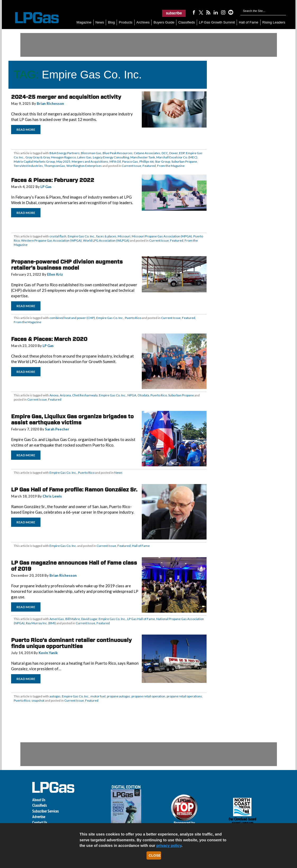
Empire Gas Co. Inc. (81, 236)
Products (125, 22)
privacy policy (169, 846)
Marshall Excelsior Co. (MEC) (177, 157)
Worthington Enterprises (84, 166)
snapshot (38, 700)
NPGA (132, 395)
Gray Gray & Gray (38, 157)
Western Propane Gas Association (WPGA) (51, 240)
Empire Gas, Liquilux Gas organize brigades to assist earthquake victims (72, 419)
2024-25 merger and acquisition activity (66, 97)
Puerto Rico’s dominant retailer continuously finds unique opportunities (71, 643)
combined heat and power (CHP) (72, 318)
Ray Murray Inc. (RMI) (41, 623)
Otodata (143, 395)
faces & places (106, 236)
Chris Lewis (52, 496)
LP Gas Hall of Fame (141, 619)
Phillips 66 (147, 161)
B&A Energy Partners (65, 153)
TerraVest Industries (28, 166)
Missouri (124, 236)
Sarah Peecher (57, 429)
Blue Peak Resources (118, 153)
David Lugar (89, 619)
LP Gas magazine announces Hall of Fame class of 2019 (74, 566)
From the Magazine (171, 166)
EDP (182, 153)
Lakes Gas (84, 157)
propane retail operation (148, 696)
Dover (173, 153)
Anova (54, 395)
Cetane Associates (147, 153)
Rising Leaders (274, 22)
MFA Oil (115, 161)
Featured (149, 166)
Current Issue (131, 166)
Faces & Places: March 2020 (49, 339)
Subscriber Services (45, 811)
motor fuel (98, 696)
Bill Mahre (73, 619)
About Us (39, 800)
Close (155, 855)
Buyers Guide (164, 22)
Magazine (84, 22)
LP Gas (46, 187)
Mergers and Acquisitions (90, 161)
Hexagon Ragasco (63, 157)
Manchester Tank (143, 157)
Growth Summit (217, 22)
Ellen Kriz (55, 274)
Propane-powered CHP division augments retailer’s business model (67, 265)
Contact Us (40, 822)
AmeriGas (57, 619)
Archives (143, 22)
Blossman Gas (91, 153)
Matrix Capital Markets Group (34, 161)
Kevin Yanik (48, 653)
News (100, 22)
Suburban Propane (184, 161)
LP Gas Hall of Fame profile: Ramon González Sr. (74, 490)
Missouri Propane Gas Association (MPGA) (162, 236)
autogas (55, 696)
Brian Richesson (50, 104)
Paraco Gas (130, 161)
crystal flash (58, 236)
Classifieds (187, 22)
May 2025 (63, 161)
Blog (111, 22)
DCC (165, 153)
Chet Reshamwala (85, 395)
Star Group (163, 161)
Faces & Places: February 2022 (53, 180)
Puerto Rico (133, 318)
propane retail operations (184, 696)
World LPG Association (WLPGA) (106, 240)
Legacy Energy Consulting (111, 157)
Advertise (39, 817)
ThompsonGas (55, 166)
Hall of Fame (249, 22)
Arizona (65, 395)
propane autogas (118, 696)
